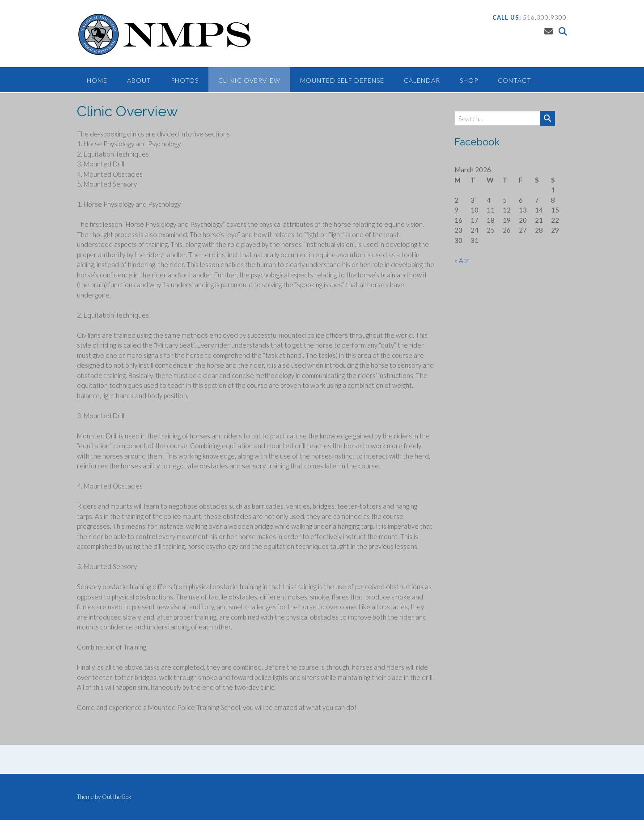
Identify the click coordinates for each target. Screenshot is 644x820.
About (139, 80)
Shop (469, 80)
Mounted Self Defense (342, 80)
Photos (185, 80)
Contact (515, 80)
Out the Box (117, 797)
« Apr (462, 260)
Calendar (422, 80)
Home (97, 80)
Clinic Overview (249, 80)
